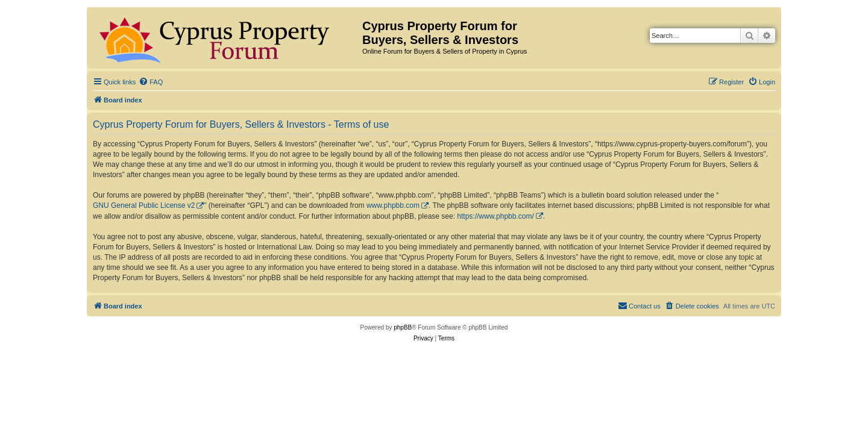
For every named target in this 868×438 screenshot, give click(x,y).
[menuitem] (151, 82)
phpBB (403, 327)
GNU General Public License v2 (144, 205)
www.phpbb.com (393, 205)
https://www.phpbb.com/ (495, 216)
